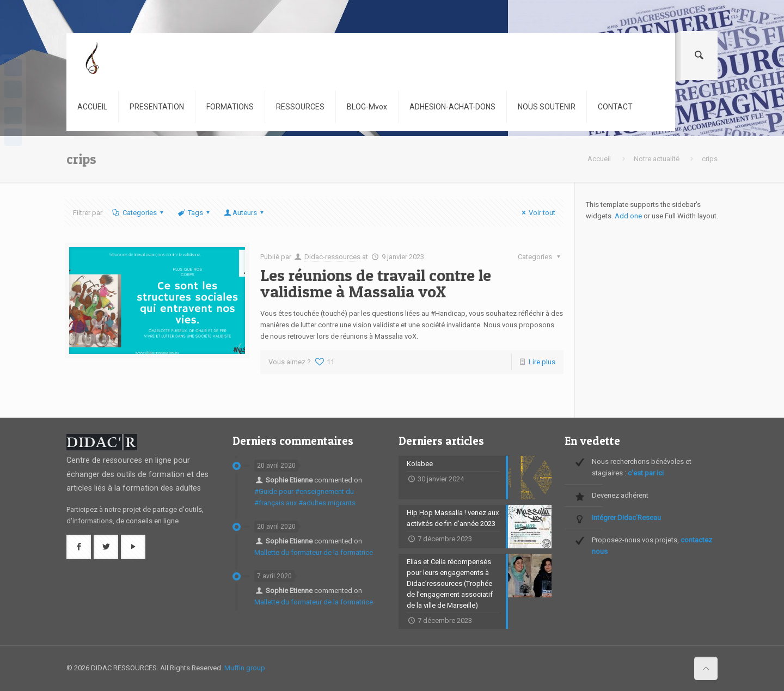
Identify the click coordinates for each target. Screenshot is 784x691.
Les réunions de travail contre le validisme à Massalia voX (376, 283)
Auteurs (245, 213)
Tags (195, 213)
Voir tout (537, 213)
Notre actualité (657, 159)
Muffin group (245, 668)
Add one (628, 216)
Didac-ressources (332, 257)
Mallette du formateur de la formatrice (314, 552)
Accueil (599, 159)
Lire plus (542, 362)
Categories (138, 213)
